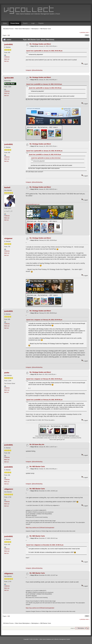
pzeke (7, 373)
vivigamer (8, 238)
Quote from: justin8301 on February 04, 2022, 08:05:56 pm (44, 400)
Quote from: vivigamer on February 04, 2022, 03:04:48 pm (44, 320)
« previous (82, 32)
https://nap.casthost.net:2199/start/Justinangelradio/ (40, 528)
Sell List (6, 61)
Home (5, 23)
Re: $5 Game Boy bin (37, 445)
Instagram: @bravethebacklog (34, 70)
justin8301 (9, 44)
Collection (7, 57)
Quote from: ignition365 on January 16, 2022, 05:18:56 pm (44, 151)
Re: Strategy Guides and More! (40, 44)
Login (33, 23)
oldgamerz (9, 489)
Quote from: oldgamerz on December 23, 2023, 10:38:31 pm (45, 545)
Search (25, 23)
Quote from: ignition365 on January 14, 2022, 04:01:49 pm (44, 51)
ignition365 (9, 78)
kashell (7, 187)
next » (88, 32)
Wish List (7, 59)
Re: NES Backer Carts (37, 467)
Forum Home (15, 23)
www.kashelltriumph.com (33, 204)
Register (41, 23)
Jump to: (73, 628)
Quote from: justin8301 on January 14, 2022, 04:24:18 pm (44, 84)
